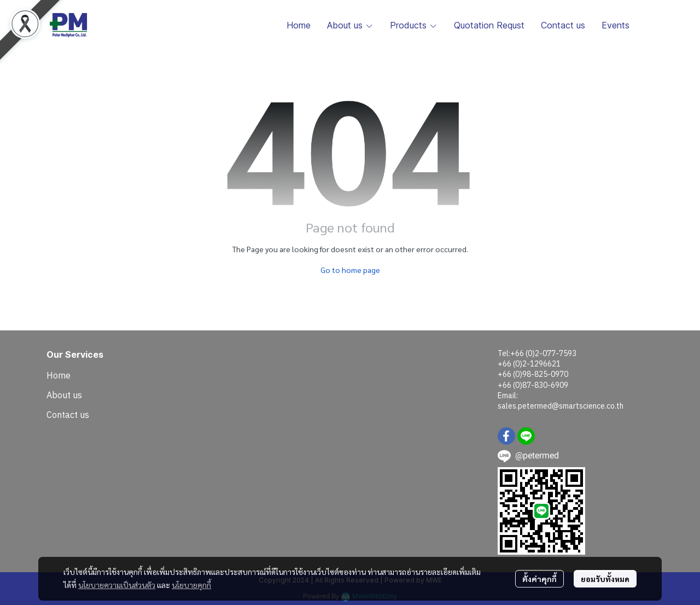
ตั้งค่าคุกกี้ (539, 579)
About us (64, 395)
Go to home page (350, 270)
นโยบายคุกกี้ (191, 585)
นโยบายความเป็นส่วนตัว (117, 585)
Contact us (68, 415)
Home (59, 375)
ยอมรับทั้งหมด (605, 579)
